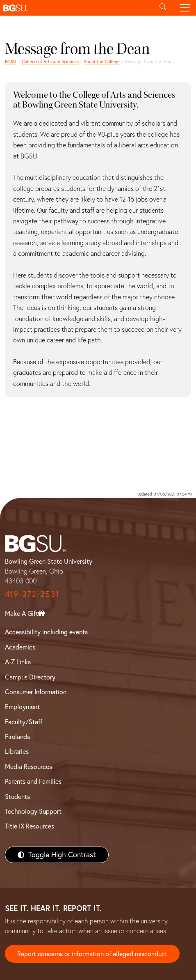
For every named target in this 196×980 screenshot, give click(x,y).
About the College (102, 62)
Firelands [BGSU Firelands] (17, 737)
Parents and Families (33, 781)
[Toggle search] (163, 8)
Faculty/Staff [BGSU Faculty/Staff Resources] (24, 722)
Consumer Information (36, 692)
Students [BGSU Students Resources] (17, 796)
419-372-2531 (32, 594)
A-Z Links (18, 662)
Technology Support (33, 811)
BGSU (11, 62)
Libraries (17, 751)
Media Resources (28, 767)
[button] (76, 8)
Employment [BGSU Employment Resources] (22, 707)
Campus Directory (30, 677)
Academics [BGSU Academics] (20, 647)
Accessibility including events (46, 632)
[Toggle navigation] (185, 8)
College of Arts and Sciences (50, 62)
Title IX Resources (30, 826)
